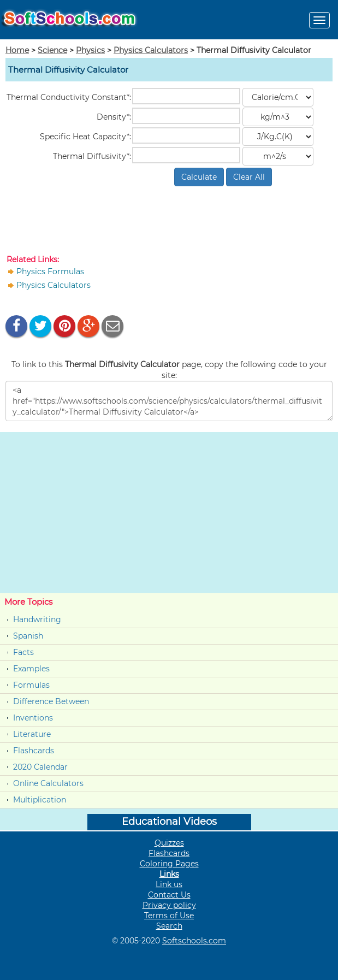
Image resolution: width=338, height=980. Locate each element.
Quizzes (169, 843)
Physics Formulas (50, 271)
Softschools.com (194, 941)
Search (169, 926)
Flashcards (34, 751)
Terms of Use (169, 916)
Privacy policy (169, 905)
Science (52, 50)
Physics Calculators (151, 50)
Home (17, 50)
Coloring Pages (169, 864)
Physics (90, 50)
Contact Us (169, 895)
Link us (169, 884)
